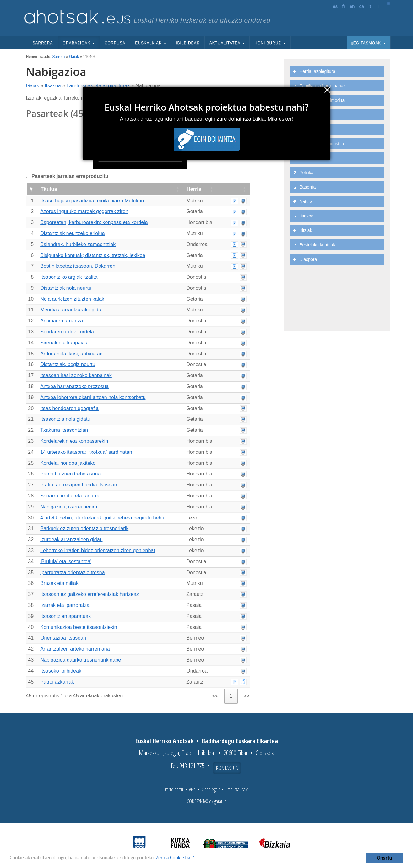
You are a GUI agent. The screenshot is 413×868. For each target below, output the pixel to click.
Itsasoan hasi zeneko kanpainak (76, 375)
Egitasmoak (368, 43)
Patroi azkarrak (57, 682)
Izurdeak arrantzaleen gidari (71, 539)
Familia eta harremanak (322, 86)
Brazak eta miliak (59, 583)
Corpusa (115, 43)
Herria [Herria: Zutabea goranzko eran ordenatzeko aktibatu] (194, 189)
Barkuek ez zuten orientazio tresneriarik (84, 528)
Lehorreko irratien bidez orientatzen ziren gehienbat (98, 550)
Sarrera (43, 43)
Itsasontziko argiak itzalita (69, 277)
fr (344, 6)
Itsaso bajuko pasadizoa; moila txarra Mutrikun (92, 201)
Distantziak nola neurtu (66, 288)
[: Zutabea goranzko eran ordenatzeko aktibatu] (234, 189)
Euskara (307, 115)
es (335, 6)
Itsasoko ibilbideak (61, 671)
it (370, 6)
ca (361, 6)
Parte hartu (174, 789)
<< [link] (215, 696)
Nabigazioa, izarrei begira (69, 507)
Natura (306, 201)
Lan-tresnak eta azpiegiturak (98, 86)
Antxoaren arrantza (62, 321)
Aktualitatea (227, 43)
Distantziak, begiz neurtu (68, 364)
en (352, 6)
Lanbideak (310, 158)
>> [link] (247, 696)
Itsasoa (53, 86)
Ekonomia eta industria (322, 144)
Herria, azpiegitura (317, 71)
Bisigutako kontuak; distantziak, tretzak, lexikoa (93, 255)
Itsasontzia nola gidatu (65, 419)
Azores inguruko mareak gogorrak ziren (84, 211)
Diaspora (308, 259)
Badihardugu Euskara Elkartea (240, 741)
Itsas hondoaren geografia (69, 408)
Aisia (304, 129)
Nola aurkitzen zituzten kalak (72, 299)
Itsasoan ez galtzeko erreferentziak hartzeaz (90, 594)
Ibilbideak (188, 43)
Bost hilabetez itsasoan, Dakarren (78, 266)
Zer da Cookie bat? (184, 858)
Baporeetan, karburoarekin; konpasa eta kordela (94, 222)
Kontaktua (227, 768)
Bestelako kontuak (317, 245)
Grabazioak (79, 43)
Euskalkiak (151, 43)
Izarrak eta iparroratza (65, 605)
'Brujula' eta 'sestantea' (66, 561)
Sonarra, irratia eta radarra (70, 496)
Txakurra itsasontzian (64, 430)
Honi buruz (270, 43)
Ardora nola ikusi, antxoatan (71, 354)
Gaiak (74, 57)
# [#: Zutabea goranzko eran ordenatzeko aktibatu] (31, 189)
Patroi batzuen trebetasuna (70, 474)
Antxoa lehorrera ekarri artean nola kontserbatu (93, 397)
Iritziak (306, 230)
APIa (192, 789)
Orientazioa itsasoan (63, 638)
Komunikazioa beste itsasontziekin (79, 627)
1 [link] (231, 696)
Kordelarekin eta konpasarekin (74, 441)
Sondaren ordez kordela (67, 332)
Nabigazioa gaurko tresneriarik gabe (81, 660)
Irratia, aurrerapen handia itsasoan (79, 485)
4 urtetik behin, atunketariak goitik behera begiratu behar (103, 518)
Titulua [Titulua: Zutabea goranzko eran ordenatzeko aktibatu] (49, 189)
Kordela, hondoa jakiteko (68, 463)
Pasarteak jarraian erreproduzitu (70, 176)
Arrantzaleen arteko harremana (75, 649)
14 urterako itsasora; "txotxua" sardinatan (86, 452)
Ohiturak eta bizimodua (322, 100)
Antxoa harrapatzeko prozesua (74, 386)
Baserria (307, 187)
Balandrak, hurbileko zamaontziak (78, 244)
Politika (306, 173)
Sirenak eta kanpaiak (64, 343)
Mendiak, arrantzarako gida (71, 310)
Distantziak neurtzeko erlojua (72, 233)
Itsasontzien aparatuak (65, 616)
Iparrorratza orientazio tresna (72, 572)
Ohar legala (211, 789)
